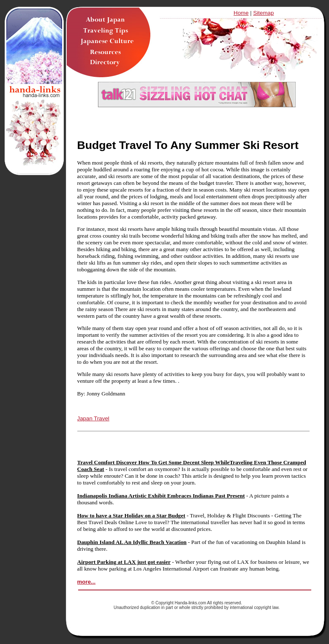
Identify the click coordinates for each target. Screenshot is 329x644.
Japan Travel (93, 418)
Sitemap (263, 13)
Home (241, 13)
